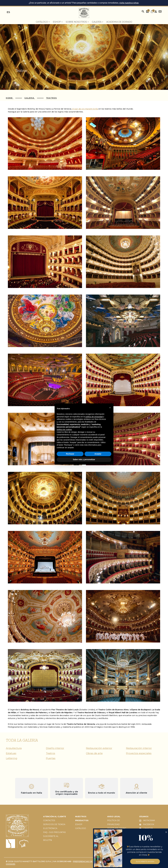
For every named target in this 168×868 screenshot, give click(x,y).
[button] (110, 408)
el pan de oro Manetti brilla (85, 109)
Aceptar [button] (98, 454)
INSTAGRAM (147, 820)
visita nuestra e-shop (129, 3)
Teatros (51, 98)
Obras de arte (94, 753)
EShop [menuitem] (58, 22)
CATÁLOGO (81, 828)
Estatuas (11, 753)
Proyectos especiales (139, 753)
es (8, 12)
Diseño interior (55, 748)
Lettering (12, 758)
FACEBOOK (147, 824)
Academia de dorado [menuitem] (119, 22)
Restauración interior (139, 748)
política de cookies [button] (64, 430)
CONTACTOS (49, 820)
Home (10, 98)
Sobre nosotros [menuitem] (77, 22)
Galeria (30, 98)
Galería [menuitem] (98, 22)
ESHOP (79, 824)
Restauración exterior (99, 748)
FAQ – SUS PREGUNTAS (54, 832)
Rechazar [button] (70, 454)
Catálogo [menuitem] (43, 22)
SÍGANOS (144, 817)
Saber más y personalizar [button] (84, 459)
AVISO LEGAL (114, 817)
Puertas (51, 758)
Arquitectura (14, 748)
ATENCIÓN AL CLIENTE (55, 817)
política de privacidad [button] (94, 417)
